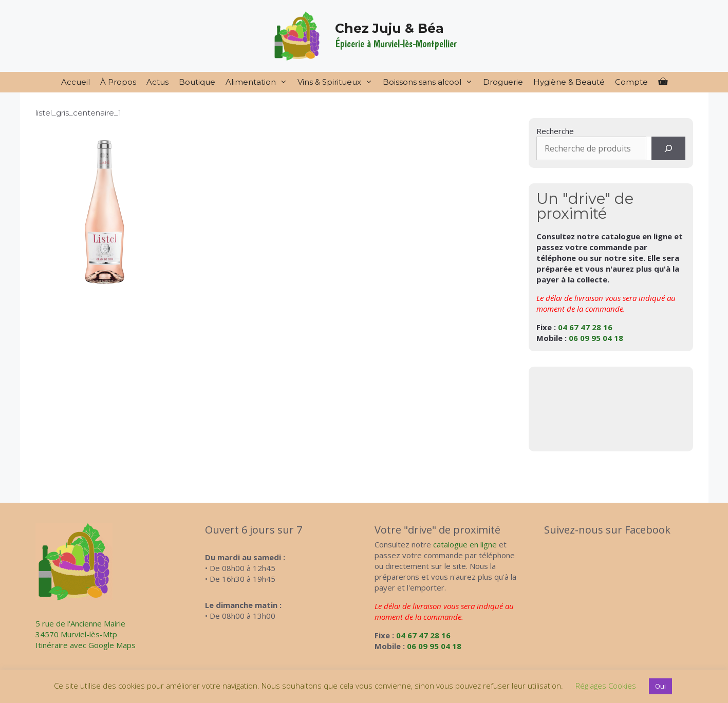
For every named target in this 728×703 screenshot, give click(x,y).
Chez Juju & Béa (389, 28)
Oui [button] (660, 686)
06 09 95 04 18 (596, 338)
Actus (157, 82)
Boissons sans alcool (430, 82)
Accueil (76, 82)
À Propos (118, 82)
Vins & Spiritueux (338, 82)
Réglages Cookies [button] (606, 686)
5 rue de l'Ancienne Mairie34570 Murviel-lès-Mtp (80, 629)
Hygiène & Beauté (569, 82)
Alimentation (259, 82)
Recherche (555, 131)
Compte (631, 82)
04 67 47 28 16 (585, 327)
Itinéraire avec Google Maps (86, 645)
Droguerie (503, 82)
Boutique (197, 82)
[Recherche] (668, 148)
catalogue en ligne (465, 544)
